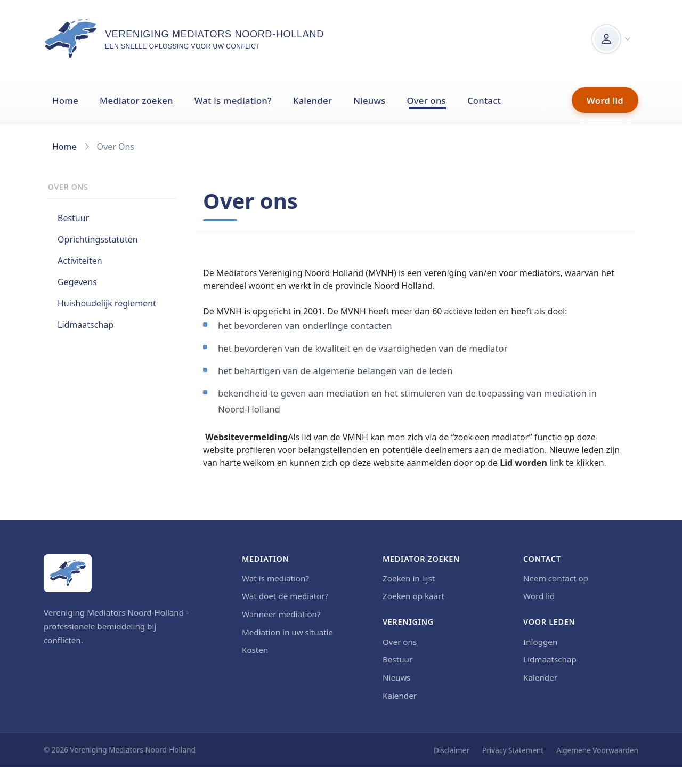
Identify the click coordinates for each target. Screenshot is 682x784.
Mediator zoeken (136, 100)
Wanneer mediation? (281, 614)
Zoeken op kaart (413, 596)
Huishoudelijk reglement (107, 303)
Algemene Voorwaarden (597, 750)
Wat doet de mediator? (285, 596)
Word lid (605, 100)
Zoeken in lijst (409, 578)
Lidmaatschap (86, 325)
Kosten (255, 650)
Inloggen (540, 642)
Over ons (427, 100)
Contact (484, 100)
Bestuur (73, 218)
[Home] (68, 573)
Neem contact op (556, 578)
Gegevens (77, 282)
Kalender (312, 100)
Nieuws (369, 100)
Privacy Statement (513, 750)
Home (65, 100)
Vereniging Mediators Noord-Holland (214, 34)
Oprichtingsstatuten (98, 239)
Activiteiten (80, 261)
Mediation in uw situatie (287, 632)
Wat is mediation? (233, 100)
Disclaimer (452, 750)
